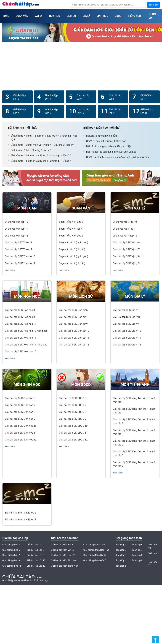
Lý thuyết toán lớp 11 (16, 229)
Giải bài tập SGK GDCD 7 (73, 405)
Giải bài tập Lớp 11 (12, 566)
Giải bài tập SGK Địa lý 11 (127, 338)
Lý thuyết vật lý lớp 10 (125, 222)
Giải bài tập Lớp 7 (11, 555)
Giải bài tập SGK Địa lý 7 (126, 310)
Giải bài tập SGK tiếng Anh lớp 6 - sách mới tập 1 (134, 400)
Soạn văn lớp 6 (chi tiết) (72, 249)
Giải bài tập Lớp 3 (11, 545)
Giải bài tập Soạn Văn (94, 545)
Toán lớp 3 (121, 555)
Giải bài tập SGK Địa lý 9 (126, 324)
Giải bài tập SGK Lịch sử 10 (74, 331)
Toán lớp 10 (153, 546)
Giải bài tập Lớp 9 (11, 561)
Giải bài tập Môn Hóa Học (96, 550)
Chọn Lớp (152, 16)
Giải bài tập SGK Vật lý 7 (126, 249)
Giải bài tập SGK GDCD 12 (73, 440)
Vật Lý (39, 16)
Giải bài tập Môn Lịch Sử (63, 555)
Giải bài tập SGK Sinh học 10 (21, 426)
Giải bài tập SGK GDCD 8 (73, 412)
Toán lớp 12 (153, 564)
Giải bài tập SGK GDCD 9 (73, 419)
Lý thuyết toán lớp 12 (16, 236)
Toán (6, 16)
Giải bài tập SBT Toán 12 (18, 249)
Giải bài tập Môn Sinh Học (64, 561)
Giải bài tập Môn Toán (62, 545)
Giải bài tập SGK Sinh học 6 (20, 398)
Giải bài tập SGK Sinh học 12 (21, 440)
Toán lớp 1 (121, 545)
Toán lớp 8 (137, 555)
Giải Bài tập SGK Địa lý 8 (126, 317)
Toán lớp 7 (137, 550)
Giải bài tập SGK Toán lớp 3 (20, 256)
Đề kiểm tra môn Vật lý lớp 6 (20, 513)
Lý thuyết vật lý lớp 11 (125, 229)
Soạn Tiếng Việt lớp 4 (71, 229)
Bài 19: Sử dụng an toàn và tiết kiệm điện (109, 146)
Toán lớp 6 (137, 545)
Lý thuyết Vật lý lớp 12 (125, 236)
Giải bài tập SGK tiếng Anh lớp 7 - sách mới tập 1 (134, 411)
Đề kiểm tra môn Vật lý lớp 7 (20, 520)
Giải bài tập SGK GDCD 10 (73, 426)
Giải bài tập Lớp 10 (36, 561)
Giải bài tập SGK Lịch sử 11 (74, 338)
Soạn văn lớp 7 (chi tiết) (72, 263)
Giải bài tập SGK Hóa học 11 (21, 338)
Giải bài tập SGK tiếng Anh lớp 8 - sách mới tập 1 (134, 432)
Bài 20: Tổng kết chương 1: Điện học (106, 141)
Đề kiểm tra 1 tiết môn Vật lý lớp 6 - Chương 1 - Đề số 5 (41, 156)
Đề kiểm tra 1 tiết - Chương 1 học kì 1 (31, 150)
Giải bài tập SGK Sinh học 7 (20, 405)
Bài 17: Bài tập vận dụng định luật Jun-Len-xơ (111, 152)
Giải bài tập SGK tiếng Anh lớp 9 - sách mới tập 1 (134, 453)
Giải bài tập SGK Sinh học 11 (21, 433)
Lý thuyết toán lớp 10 (16, 222)
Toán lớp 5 (121, 566)
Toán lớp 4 (121, 561)
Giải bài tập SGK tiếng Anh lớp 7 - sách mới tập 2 (134, 421)
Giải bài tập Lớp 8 (35, 555)
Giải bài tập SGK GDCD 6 (73, 398)
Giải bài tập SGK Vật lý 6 (126, 243)
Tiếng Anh (134, 16)
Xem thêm (10, 270)
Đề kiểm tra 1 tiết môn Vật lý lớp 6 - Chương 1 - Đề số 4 (41, 161)
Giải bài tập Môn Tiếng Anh (64, 566)
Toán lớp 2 (121, 550)
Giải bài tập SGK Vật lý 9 (126, 263)
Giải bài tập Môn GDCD (95, 561)
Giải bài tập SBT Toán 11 (18, 243)
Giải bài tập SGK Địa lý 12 (127, 345)
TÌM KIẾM (153, 5)
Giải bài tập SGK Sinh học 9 (20, 419)
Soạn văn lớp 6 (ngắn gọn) (74, 243)
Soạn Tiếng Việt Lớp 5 (71, 236)
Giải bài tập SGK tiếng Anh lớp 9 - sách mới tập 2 (134, 464)
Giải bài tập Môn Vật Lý (62, 550)
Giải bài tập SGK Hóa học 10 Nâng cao (26, 331)
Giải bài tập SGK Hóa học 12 (21, 352)
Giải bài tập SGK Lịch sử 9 (73, 324)
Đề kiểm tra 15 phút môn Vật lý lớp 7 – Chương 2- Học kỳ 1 (43, 145)
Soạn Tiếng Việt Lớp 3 (71, 222)
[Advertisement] (81, 66)
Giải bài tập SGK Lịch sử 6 (73, 310)
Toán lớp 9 (137, 561)
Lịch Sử (71, 16)
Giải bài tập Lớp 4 (35, 545)
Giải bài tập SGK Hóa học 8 (20, 310)
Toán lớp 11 (153, 555)
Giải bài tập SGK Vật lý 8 (126, 256)
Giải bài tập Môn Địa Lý (95, 555)
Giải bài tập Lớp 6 (35, 550)
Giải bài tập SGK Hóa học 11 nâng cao (26, 345)
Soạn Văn (22, 16)
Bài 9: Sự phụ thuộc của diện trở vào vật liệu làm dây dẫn (118, 157)
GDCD (118, 16)
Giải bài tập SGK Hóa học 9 (20, 317)
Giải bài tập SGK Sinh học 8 (20, 412)
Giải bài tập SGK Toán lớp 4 (20, 263)
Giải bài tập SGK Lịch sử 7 (73, 317)
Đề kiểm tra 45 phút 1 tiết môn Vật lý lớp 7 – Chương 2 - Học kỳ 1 (44, 138)
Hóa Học (55, 16)
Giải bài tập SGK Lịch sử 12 (74, 345)
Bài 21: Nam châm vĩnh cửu (102, 136)
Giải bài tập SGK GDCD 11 (73, 433)
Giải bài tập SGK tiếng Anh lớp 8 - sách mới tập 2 (134, 443)
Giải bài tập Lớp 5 (11, 550)
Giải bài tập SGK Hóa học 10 (21, 324)
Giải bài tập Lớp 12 (36, 566)
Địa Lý (86, 16)
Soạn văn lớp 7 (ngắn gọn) (74, 256)
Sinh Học (102, 16)
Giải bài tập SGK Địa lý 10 (127, 331)
